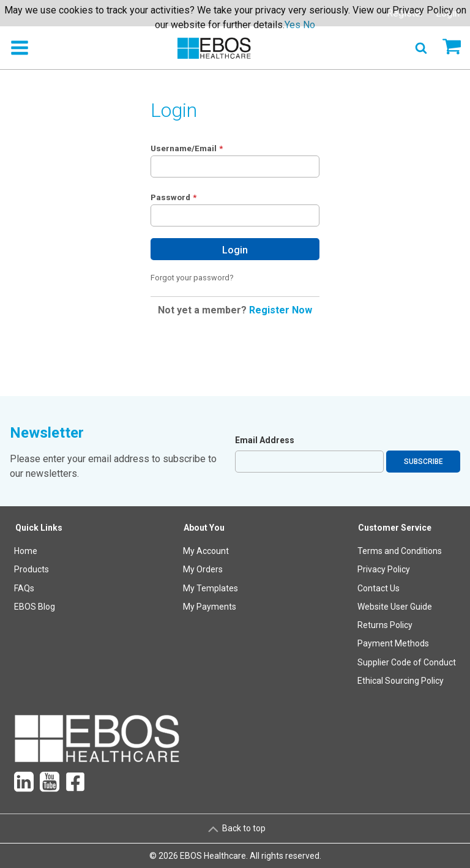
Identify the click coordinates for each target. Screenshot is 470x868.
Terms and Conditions (400, 551)
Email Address (265, 440)
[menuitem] (39, 607)
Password (170, 197)
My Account (206, 551)
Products (32, 569)
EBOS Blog (35, 607)
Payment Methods (393, 643)
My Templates (211, 588)
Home (26, 551)
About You (204, 528)
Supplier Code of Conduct (407, 662)
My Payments (210, 607)
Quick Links (39, 528)
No (309, 25)
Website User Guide (395, 607)
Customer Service (395, 528)
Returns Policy (385, 625)
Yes (293, 25)
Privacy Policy (384, 569)
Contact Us (379, 588)
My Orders (203, 569)
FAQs (24, 588)
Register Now (281, 310)
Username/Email (184, 148)
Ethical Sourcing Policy (401, 681)
